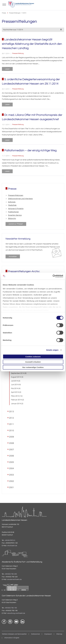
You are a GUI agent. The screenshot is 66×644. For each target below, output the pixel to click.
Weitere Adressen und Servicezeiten (14, 634)
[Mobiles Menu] (4, 4)
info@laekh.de (12, 546)
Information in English (12, 638)
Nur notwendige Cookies (33, 367)
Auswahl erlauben (33, 362)
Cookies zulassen (33, 356)
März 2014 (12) (17, 396)
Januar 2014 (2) (17, 404)
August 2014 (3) (17, 377)
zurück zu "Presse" (16, 224)
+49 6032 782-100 (11, 608)
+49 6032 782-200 (11, 574)
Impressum (48, 634)
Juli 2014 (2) (16, 381)
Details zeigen (52, 350)
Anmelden (13, 257)
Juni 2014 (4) (16, 385)
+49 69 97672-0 (10, 540)
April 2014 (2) (16, 392)
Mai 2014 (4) (16, 388)
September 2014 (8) (19, 373)
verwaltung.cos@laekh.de (16, 613)
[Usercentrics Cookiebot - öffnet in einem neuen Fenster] (53, 276)
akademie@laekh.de (14, 579)
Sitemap (59, 634)
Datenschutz (35, 634)
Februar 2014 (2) (17, 400)
